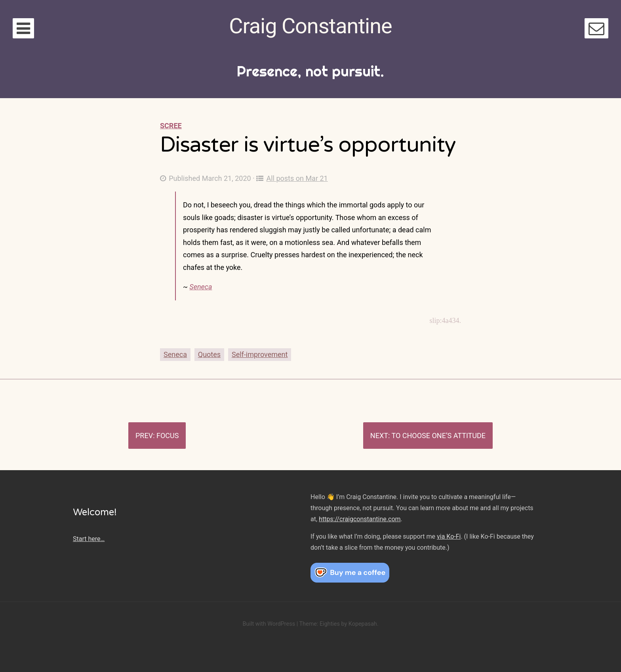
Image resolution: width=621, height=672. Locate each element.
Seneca (201, 287)
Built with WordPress (269, 624)
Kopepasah (363, 624)
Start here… (89, 539)
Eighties (330, 624)
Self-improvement (260, 354)
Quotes (209, 354)
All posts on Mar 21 (292, 178)
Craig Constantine (310, 26)
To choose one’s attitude (438, 436)
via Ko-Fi (449, 536)
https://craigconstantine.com (360, 519)
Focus (168, 436)
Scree (171, 126)
